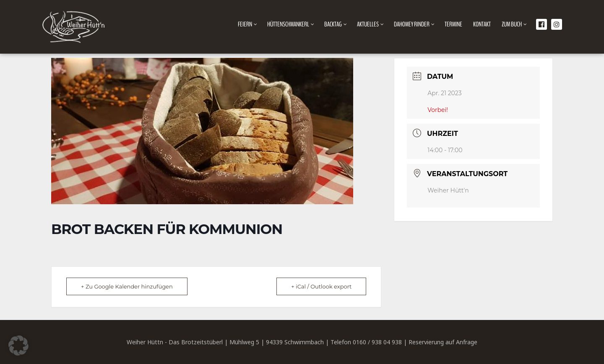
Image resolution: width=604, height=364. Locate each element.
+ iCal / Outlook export (321, 286)
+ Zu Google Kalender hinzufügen (127, 286)
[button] (18, 346)
